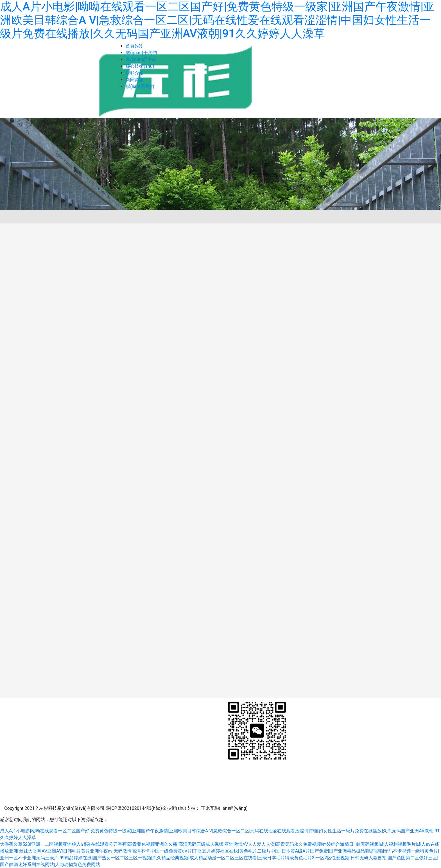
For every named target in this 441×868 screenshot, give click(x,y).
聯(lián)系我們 (140, 86)
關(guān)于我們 (141, 53)
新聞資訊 (135, 80)
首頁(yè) (134, 46)
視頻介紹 (135, 73)
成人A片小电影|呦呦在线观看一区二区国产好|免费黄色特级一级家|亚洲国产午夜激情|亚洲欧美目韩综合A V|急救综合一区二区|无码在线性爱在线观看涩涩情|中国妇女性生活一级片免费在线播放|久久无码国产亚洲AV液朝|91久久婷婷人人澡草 (217, 20)
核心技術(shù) (140, 66)
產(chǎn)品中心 (141, 59)
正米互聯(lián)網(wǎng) (224, 808)
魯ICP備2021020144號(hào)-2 (136, 808)
